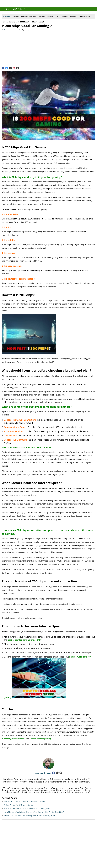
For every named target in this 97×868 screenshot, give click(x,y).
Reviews (42, 16)
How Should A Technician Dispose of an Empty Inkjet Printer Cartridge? (34, 812)
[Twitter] (7, 68)
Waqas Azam (43, 773)
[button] (24, 9)
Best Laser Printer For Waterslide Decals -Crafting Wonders (29, 808)
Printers (65, 16)
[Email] (18, 68)
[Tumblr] (10, 68)
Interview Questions (29, 16)
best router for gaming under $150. (25, 640)
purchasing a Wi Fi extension (14, 739)
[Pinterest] (14, 68)
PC (58, 16)
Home (4, 22)
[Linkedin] (57, 773)
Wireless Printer (85, 16)
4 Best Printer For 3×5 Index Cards (18, 805)
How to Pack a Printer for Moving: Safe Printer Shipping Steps (30, 815)
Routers (73, 16)
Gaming (16, 16)
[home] (6, 9)
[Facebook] (3, 68)
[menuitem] (6, 9)
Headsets (51, 16)
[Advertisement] (48, 49)
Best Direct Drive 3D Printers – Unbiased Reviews (25, 801)
